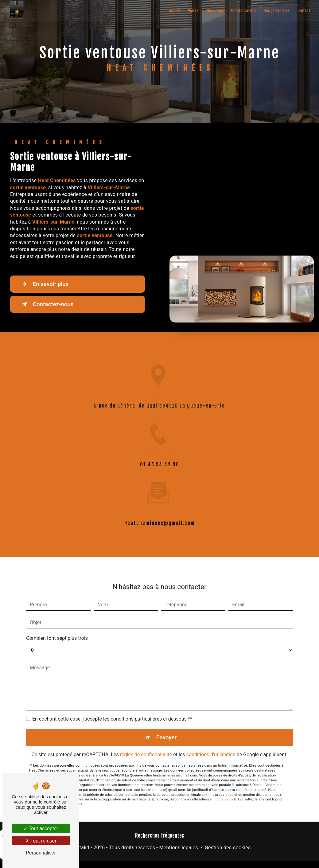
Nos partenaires (277, 11)
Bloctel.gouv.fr (225, 793)
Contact (304, 11)
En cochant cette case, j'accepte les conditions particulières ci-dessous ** (112, 712)
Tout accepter (41, 829)
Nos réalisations (243, 11)
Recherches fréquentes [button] (160, 835)
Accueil (174, 11)
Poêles (193, 11)
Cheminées (214, 11)
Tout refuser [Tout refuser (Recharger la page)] (41, 841)
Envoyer (166, 730)
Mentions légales (178, 848)
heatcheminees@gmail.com (160, 516)
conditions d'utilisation (211, 748)
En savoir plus (45, 284)
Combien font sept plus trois (57, 631)
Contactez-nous (47, 304)
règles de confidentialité (146, 748)
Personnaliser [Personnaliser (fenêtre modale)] (41, 853)
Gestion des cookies (228, 848)
